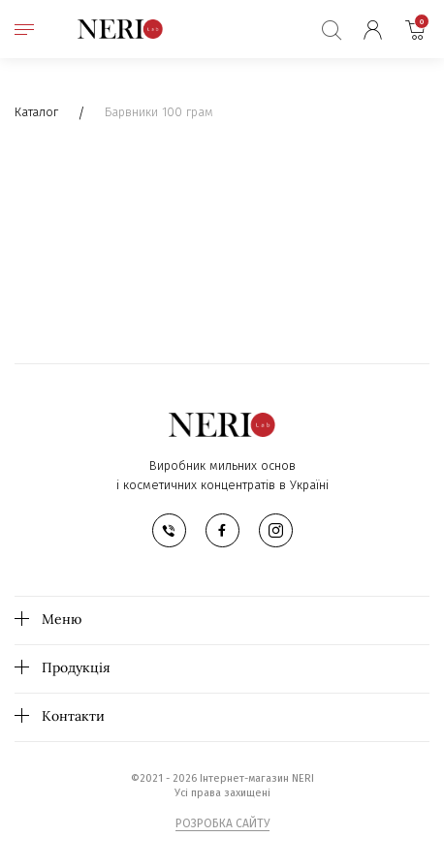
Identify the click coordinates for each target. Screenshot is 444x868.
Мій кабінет (372, 29)
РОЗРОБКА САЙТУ (222, 823)
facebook (222, 530)
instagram (276, 530)
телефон (169, 530)
